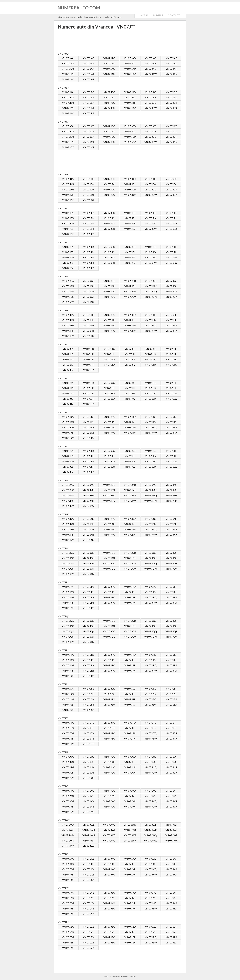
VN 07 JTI (109, 728)
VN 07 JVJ (130, 796)
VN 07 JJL (171, 388)
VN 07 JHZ (89, 336)
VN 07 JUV (130, 773)
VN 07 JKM (68, 427)
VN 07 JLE (151, 451)
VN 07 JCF (171, 126)
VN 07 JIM (68, 359)
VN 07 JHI (109, 320)
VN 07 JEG (68, 218)
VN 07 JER (171, 223)
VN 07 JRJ (130, 660)
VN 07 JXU (109, 875)
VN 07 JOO (109, 563)
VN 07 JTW (151, 739)
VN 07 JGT (89, 297)
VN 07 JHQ (151, 325)
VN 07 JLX (171, 467)
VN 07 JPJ (130, 592)
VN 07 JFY (68, 268)
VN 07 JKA (68, 417)
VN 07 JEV (130, 229)
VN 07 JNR (171, 529)
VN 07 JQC (109, 621)
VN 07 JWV (130, 841)
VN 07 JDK (151, 184)
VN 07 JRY (68, 676)
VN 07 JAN (89, 69)
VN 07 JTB (89, 723)
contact (133, 976)
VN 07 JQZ (89, 642)
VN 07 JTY (68, 744)
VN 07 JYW (151, 909)
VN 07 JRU (109, 671)
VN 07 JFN (89, 257)
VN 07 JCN (89, 137)
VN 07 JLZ (89, 472)
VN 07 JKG (68, 422)
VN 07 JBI (109, 97)
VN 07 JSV (130, 705)
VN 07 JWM (68, 835)
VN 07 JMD (130, 485)
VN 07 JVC (109, 791)
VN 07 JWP (130, 835)
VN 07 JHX (171, 331)
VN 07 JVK (151, 796)
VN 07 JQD (130, 621)
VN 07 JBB (89, 92)
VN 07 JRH (89, 660)
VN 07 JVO (109, 801)
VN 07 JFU (109, 263)
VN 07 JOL (171, 558)
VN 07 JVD (130, 791)
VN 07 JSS (68, 705)
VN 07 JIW (151, 365)
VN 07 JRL (171, 660)
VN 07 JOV (130, 569)
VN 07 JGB (89, 281)
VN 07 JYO (109, 903)
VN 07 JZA (68, 927)
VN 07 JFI (109, 252)
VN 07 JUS (68, 773)
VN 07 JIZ (89, 370)
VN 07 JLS (68, 467)
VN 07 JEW (151, 229)
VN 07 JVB (89, 791)
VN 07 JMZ (89, 506)
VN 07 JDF (171, 179)
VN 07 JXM (68, 869)
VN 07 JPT (89, 603)
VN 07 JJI (109, 388)
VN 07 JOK (151, 558)
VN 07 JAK (151, 63)
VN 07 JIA (68, 349)
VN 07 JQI (109, 626)
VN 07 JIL (171, 354)
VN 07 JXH (89, 864)
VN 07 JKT (89, 433)
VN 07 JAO (109, 69)
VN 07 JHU (109, 331)
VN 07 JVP (130, 801)
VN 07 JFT (89, 263)
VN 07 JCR (171, 137)
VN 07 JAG (68, 63)
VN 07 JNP (130, 529)
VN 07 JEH (89, 218)
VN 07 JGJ (130, 286)
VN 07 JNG (68, 524)
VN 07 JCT (89, 142)
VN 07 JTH (89, 728)
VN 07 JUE (151, 757)
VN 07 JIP (130, 359)
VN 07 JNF (171, 519)
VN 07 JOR (171, 563)
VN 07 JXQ (151, 869)
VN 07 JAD (130, 58)
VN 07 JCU (109, 142)
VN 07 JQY (68, 642)
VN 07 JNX (171, 535)
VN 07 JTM (68, 733)
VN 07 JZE (151, 927)
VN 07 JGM (68, 291)
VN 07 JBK (151, 97)
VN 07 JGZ (89, 302)
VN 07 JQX (171, 637)
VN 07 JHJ (130, 320)
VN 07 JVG (68, 796)
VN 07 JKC (109, 417)
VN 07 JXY (68, 880)
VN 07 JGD (130, 281)
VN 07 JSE (151, 689)
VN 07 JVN (89, 801)
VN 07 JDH (89, 184)
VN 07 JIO (109, 359)
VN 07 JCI (109, 131)
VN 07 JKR (171, 427)
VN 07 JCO (109, 137)
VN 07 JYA (68, 893)
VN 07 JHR (171, 325)
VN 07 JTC (109, 723)
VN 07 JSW (151, 705)
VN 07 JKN (89, 427)
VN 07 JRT (89, 671)
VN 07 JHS (68, 331)
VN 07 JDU (109, 195)
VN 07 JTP (130, 733)
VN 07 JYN (89, 903)
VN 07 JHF (171, 315)
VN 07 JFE (151, 247)
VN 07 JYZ (89, 914)
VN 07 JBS (68, 108)
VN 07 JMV (130, 501)
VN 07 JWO (109, 835)
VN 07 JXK (151, 864)
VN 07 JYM (68, 903)
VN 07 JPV (130, 603)
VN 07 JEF (171, 213)
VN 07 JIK (151, 354)
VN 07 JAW (151, 74)
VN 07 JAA (68, 58)
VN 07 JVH (89, 796)
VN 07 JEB (89, 213)
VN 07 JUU (109, 773)
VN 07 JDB (89, 179)
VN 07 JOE (151, 553)
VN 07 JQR (171, 631)
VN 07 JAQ (151, 69)
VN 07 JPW (151, 603)
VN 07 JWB (89, 825)
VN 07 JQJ (130, 626)
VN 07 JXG (68, 864)
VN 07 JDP (130, 189)
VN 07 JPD (130, 587)
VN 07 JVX (171, 807)
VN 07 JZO (109, 937)
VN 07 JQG (68, 626)
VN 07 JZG (68, 932)
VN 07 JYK (151, 898)
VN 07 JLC (109, 451)
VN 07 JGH (89, 286)
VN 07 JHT (89, 331)
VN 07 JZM (68, 937)
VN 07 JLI (109, 456)
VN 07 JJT (89, 399)
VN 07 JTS (68, 739)
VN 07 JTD (130, 723)
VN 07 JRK (151, 660)
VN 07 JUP (130, 767)
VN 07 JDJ (130, 184)
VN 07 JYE (151, 893)
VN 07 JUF (171, 757)
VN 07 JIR (171, 359)
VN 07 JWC (109, 825)
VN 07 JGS (68, 297)
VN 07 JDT (89, 195)
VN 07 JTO (109, 733)
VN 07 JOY (68, 574)
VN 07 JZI (109, 932)
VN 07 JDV (130, 195)
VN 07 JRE (151, 655)
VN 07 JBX (171, 108)
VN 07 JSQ (151, 699)
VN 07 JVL (171, 796)
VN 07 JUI (109, 762)
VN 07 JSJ (130, 694)
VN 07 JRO (109, 665)
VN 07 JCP (130, 137)
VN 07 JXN (89, 869)
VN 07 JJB (89, 383)
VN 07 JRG (68, 660)
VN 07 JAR (171, 69)
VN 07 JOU (109, 569)
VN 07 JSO (109, 699)
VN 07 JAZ (89, 79)
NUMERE (158, 15)
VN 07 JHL (171, 320)
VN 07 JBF (171, 92)
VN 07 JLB (89, 451)
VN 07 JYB (89, 893)
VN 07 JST (89, 705)
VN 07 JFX (171, 263)
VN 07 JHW (151, 331)
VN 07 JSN (89, 699)
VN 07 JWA (68, 825)
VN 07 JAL (171, 63)
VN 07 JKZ (89, 438)
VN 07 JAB (89, 58)
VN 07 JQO (109, 631)
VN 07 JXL (171, 864)
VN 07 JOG (68, 558)
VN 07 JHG (68, 320)
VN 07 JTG (68, 728)
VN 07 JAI (109, 63)
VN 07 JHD (130, 315)
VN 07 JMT (89, 501)
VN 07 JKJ (130, 422)
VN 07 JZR (171, 937)
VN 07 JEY (68, 234)
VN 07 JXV (130, 875)
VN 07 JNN (89, 529)
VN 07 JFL (171, 252)
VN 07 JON (89, 563)
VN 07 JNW (151, 535)
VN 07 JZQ (151, 937)
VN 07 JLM (68, 461)
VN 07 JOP (130, 563)
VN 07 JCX (171, 142)
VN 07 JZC (109, 927)
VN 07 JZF (171, 927)
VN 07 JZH (89, 932)
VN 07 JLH (89, 456)
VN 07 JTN (89, 733)
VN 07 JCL (171, 131)
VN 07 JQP (130, 631)
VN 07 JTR (171, 733)
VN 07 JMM (68, 495)
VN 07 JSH (89, 694)
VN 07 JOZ (89, 574)
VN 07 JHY (68, 336)
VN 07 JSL (171, 694)
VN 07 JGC (109, 281)
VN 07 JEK (151, 218)
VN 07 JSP (130, 699)
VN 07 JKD (130, 417)
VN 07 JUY (68, 778)
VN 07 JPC (109, 587)
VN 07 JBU (109, 108)
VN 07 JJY (68, 404)
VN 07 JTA (68, 723)
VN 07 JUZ (89, 778)
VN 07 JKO (109, 427)
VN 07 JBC (109, 92)
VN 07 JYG (68, 898)
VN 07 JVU (109, 807)
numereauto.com (120, 976)
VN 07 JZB (89, 927)
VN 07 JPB (89, 587)
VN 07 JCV (130, 142)
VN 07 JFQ (151, 257)
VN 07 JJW (151, 399)
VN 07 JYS (68, 909)
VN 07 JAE (151, 58)
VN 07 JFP (130, 257)
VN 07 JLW (151, 467)
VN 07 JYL (171, 898)
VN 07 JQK (151, 626)
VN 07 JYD (130, 893)
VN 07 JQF (171, 621)
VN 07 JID (130, 349)
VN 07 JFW (151, 263)
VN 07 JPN (89, 597)
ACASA (144, 15)
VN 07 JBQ (151, 103)
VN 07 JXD (130, 859)
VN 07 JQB (89, 621)
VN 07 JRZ (89, 676)
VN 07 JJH (89, 388)
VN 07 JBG (68, 97)
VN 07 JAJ (130, 63)
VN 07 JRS (68, 671)
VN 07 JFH (89, 252)
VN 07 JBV (130, 108)
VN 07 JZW (151, 943)
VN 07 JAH (89, 63)
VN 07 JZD (130, 927)
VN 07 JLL (171, 456)
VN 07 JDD (130, 179)
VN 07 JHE (151, 315)
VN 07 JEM (68, 223)
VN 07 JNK (151, 524)
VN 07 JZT (89, 943)
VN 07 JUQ (151, 767)
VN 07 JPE (151, 587)
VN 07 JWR (171, 835)
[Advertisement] (120, 41)
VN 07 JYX (171, 909)
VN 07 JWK (151, 830)
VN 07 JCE (151, 126)
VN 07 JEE (151, 213)
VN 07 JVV (130, 807)
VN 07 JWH (89, 830)
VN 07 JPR (171, 597)
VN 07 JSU (109, 705)
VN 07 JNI (109, 524)
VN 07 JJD (130, 383)
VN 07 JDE (151, 179)
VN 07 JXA (68, 859)
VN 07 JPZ (89, 608)
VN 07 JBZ (89, 113)
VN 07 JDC (109, 179)
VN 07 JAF (171, 58)
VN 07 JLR (171, 461)
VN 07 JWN (89, 835)
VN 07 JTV (130, 739)
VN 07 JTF (171, 723)
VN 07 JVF (171, 791)
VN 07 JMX (171, 501)
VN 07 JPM (68, 597)
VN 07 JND (130, 519)
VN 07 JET (89, 229)
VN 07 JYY (68, 914)
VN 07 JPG (68, 592)
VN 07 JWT (89, 841)
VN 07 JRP (130, 665)
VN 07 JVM (68, 801)
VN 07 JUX (171, 773)
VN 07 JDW (151, 195)
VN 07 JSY (68, 710)
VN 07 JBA (68, 92)
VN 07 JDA (68, 179)
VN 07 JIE (151, 349)
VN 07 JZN (89, 937)
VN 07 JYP (130, 903)
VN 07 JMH (89, 490)
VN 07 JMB (89, 485)
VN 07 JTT (89, 739)
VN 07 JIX (171, 365)
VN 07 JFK (151, 252)
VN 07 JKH (89, 422)
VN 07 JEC (109, 213)
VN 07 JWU (109, 841)
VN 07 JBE (151, 92)
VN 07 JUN (89, 767)
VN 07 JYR (171, 903)
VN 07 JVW (151, 807)
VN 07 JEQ (151, 223)
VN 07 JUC (109, 757)
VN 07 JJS (68, 399)
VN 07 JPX (171, 603)
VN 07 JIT (89, 365)
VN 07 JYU (109, 909)
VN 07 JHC (109, 315)
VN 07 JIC (109, 349)
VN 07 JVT (89, 807)
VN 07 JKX (171, 433)
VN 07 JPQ (151, 597)
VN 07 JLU (109, 467)
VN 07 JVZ (89, 812)
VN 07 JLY (68, 472)
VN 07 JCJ (130, 131)
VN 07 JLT (89, 467)
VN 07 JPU (109, 603)
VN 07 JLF (171, 451)
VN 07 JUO (109, 767)
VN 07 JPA (68, 587)
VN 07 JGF (171, 281)
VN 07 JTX (171, 739)
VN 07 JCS (68, 142)
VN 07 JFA (68, 247)
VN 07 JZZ (89, 948)
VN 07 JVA (68, 791)
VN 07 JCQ (151, 137)
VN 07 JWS (68, 841)
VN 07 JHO (109, 325)
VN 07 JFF (171, 247)
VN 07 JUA (68, 757)
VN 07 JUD (130, 757)
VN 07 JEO (109, 223)
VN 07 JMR (171, 495)
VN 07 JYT (89, 909)
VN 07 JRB (89, 655)
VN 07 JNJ (130, 524)
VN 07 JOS (68, 569)
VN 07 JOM (68, 563)
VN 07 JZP (130, 937)
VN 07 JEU (109, 229)
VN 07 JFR (171, 257)
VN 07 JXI (109, 864)
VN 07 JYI (109, 898)
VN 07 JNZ (89, 540)
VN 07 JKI (109, 422)
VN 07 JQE (151, 621)
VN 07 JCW (151, 142)
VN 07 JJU (109, 399)
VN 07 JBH (89, 97)
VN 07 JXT (89, 875)
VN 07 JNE (151, 519)
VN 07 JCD (130, 126)
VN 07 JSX (171, 705)
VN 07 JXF (171, 859)
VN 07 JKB (89, 417)
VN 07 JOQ (151, 563)
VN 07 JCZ (89, 147)
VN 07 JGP (130, 291)
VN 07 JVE (151, 791)
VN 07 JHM (68, 325)
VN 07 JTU (109, 739)
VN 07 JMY (68, 506)
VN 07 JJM (68, 393)
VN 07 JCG (68, 131)
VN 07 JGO (109, 291)
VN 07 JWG (68, 830)
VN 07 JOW (151, 569)
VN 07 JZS (68, 943)
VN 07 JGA (68, 281)
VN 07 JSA (68, 689)
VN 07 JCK (151, 131)
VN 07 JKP (130, 427)
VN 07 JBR (171, 103)
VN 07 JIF (171, 349)
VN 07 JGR (171, 291)
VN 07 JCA (68, 126)
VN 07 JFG (68, 252)
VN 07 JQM (68, 631)
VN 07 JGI (109, 286)
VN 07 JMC (109, 485)
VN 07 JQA (68, 621)
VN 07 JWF (171, 825)
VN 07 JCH (89, 131)
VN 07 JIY (68, 370)
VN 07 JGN (89, 291)
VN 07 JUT (89, 773)
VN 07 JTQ (151, 733)
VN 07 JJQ (151, 393)
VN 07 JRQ (151, 665)
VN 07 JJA (68, 383)
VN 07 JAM (68, 69)
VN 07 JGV (130, 297)
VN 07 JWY (68, 846)
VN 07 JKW (151, 433)
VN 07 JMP (130, 495)
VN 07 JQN (89, 631)
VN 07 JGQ (151, 291)
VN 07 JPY (68, 608)
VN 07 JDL (171, 184)
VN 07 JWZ (89, 846)
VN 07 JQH (89, 626)
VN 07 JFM (68, 257)
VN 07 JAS (68, 74)
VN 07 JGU (109, 297)
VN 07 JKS (68, 433)
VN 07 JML (171, 490)
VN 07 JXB (89, 859)
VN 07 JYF (171, 893)
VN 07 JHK (151, 320)
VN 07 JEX (171, 229)
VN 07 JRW (151, 671)
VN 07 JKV (130, 433)
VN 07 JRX (171, 671)
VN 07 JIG (68, 354)
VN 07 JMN (89, 495)
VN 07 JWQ (151, 835)
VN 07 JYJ (130, 898)
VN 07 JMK (151, 490)
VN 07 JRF (171, 655)
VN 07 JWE (151, 825)
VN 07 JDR (171, 189)
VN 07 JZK (151, 932)
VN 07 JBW (151, 108)
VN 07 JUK (151, 762)
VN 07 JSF (171, 689)
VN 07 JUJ (130, 762)
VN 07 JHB (89, 315)
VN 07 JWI (109, 830)
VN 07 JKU (109, 433)
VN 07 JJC (109, 383)
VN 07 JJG (68, 388)
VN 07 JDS (68, 195)
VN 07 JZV (130, 943)
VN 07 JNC (109, 519)
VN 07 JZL (171, 932)
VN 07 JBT (89, 108)
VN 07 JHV (130, 331)
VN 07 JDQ (151, 189)
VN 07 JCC (109, 126)
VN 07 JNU (109, 535)
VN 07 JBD (130, 92)
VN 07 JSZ (89, 710)
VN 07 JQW (151, 637)
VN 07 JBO (109, 103)
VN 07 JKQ (151, 427)
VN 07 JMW (151, 501)
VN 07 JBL (171, 97)
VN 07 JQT (89, 637)
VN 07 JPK (151, 592)
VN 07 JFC (109, 247)
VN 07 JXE (151, 859)
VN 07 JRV (130, 671)
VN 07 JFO (109, 257)
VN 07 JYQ (151, 903)
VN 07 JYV (130, 909)
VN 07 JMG (68, 490)
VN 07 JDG (68, 184)
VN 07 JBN (89, 103)
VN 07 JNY (68, 540)
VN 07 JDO (109, 189)
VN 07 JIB (89, 349)
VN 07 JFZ (89, 268)
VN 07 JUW (151, 773)
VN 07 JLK (151, 456)
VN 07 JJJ (130, 388)
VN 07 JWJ (130, 830)
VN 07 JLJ (130, 456)
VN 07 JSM (68, 699)
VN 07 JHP (130, 325)
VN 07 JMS (68, 501)
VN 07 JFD (130, 247)
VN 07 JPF (171, 587)
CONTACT (174, 15)
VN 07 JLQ (151, 461)
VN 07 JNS (68, 535)
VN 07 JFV (130, 263)
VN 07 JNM (68, 529)
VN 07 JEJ (130, 218)
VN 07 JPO (109, 597)
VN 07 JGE (151, 281)
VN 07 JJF (171, 383)
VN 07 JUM (68, 767)
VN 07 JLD (130, 451)
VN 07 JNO (109, 529)
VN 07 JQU (109, 637)
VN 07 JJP (130, 393)
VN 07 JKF (171, 417)
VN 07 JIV (130, 365)
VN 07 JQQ (151, 631)
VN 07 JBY (68, 113)
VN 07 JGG (68, 286)
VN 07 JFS (68, 263)
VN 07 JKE (151, 417)
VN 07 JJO (109, 393)
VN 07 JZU (109, 943)
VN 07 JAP (130, 69)
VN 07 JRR (171, 665)
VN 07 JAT (89, 74)
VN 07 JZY (68, 948)
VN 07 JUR (171, 767)
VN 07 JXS (68, 875)
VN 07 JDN (89, 189)
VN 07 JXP (130, 869)
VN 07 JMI (109, 490)
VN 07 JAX (171, 74)
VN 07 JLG (68, 456)
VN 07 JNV (130, 535)
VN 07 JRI (109, 660)
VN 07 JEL (171, 218)
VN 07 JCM (68, 137)
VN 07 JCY (68, 147)
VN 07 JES (68, 229)
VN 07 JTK (151, 728)
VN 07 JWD (130, 825)
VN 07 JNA (68, 519)
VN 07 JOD (130, 553)
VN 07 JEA (68, 213)
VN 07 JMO (109, 495)
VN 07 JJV (130, 399)
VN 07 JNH (89, 524)
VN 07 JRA (68, 655)
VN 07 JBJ (130, 97)
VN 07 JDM (68, 189)
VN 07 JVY (68, 812)
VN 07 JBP (130, 103)
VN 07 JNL (171, 524)
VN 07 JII (109, 354)
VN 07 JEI (109, 218)
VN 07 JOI (109, 558)
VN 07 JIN (89, 359)
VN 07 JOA (68, 553)
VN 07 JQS (68, 637)
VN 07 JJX (171, 399)
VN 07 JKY (68, 438)
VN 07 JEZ (89, 234)
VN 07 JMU (109, 501)
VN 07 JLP (130, 461)
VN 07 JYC (109, 893)
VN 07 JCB (89, 126)
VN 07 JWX (171, 841)
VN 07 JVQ (151, 801)
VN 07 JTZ (89, 744)
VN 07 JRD (130, 655)
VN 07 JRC (109, 655)
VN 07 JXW (151, 875)
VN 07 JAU (109, 74)
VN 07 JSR (171, 699)
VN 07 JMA (68, 485)
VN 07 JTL (171, 728)
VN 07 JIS (68, 365)
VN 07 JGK (151, 286)
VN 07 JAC (109, 58)
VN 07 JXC (109, 859)
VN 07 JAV (130, 74)
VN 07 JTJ (130, 728)
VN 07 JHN (89, 325)
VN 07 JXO (109, 869)
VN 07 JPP (130, 597)
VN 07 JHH (89, 320)
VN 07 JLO (109, 461)
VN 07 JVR (171, 801)
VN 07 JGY (68, 302)
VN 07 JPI (109, 592)
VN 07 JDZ (89, 200)
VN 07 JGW (151, 297)
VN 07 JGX (171, 297)
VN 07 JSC (109, 689)
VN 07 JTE (151, 723)
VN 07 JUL (171, 762)
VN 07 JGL (171, 286)
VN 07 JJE (151, 383)
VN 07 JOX (171, 569)
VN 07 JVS (68, 807)
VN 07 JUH (89, 762)
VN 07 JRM (68, 665)
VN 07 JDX (171, 195)
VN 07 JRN (89, 665)
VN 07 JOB (89, 553)
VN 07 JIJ (130, 354)
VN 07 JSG (68, 694)
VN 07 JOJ (130, 558)
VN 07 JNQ (151, 529)
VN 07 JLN (89, 461)
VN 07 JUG (68, 762)
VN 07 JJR (171, 393)
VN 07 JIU (109, 365)
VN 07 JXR (171, 869)
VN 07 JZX (171, 943)
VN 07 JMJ (130, 490)
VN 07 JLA (68, 451)
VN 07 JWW (151, 841)
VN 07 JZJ (130, 932)
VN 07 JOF (171, 553)
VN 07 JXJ (130, 864)
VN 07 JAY (68, 79)
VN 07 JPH (89, 592)
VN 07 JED (130, 213)
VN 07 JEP (130, 223)
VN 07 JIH (89, 354)
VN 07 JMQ (151, 495)
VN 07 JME (151, 485)
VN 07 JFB (89, 247)
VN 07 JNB (89, 519)
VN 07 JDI (109, 184)
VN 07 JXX (171, 875)
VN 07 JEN (89, 223)
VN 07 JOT (89, 569)
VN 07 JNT (89, 535)
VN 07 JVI (109, 796)
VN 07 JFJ (130, 252)
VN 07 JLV (130, 467)
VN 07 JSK (151, 694)
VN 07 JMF (171, 485)
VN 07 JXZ (89, 880)
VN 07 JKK (151, 422)
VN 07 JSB (89, 689)
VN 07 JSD (130, 689)
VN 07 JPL (171, 592)
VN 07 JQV (130, 637)
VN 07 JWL (171, 830)
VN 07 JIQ (151, 359)
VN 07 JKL (171, 422)
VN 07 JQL (171, 626)
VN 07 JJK (151, 388)
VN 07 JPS (68, 603)
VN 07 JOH (89, 558)
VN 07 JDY (68, 200)
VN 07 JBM (68, 103)
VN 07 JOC (109, 553)
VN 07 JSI (109, 694)
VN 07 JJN (89, 393)
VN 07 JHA (68, 315)
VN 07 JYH (89, 898)
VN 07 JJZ (89, 404)
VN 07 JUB (89, 757)
